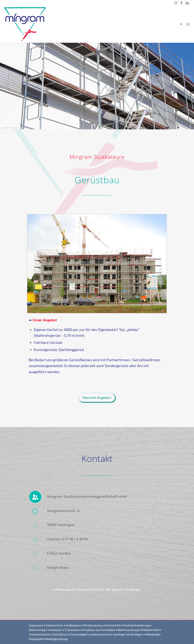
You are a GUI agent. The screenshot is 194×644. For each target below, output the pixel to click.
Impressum (36, 625)
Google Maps (58, 567)
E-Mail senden (59, 553)
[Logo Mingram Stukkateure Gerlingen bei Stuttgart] (25, 24)
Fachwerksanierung (136, 625)
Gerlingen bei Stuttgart (128, 634)
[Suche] (181, 24)
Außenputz (73, 625)
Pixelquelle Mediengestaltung (48, 639)
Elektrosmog (37, 630)
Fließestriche (150, 630)
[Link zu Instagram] (176, 3)
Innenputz (55, 630)
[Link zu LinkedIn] (187, 3)
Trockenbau (72, 630)
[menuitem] (181, 24)
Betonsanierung (128, 630)
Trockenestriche (39, 634)
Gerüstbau (59, 634)
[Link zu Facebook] (182, 3)
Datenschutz (55, 625)
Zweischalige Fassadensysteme (90, 634)
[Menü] (188, 24)
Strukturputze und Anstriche (102, 625)
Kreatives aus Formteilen (99, 630)
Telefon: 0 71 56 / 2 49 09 (67, 539)
